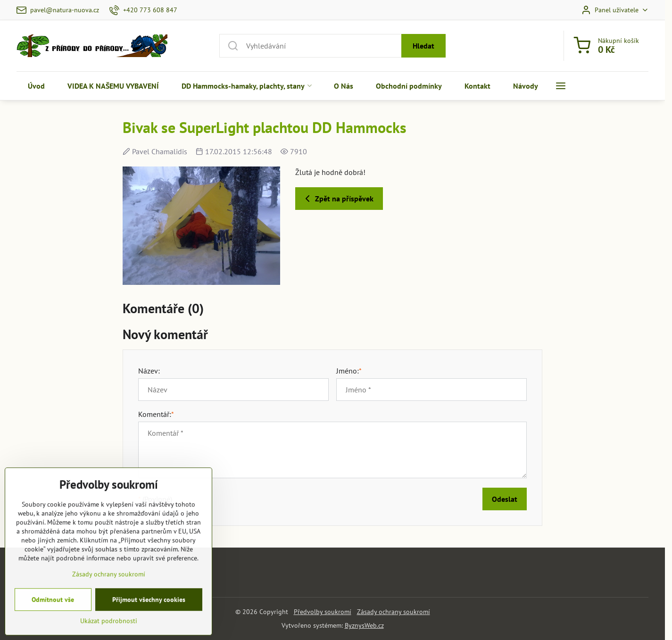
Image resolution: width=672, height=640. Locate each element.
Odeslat (505, 499)
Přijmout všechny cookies (149, 623)
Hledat (423, 46)
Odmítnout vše (53, 623)
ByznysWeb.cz (364, 625)
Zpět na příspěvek (338, 199)
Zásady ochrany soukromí (394, 612)
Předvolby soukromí (323, 612)
